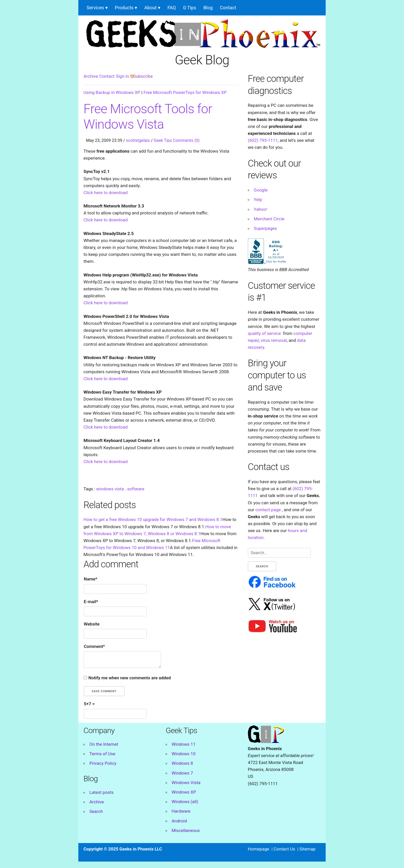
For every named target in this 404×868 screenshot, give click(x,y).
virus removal (274, 340)
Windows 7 (182, 773)
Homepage (259, 849)
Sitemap (308, 849)
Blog (208, 8)
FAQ (172, 8)
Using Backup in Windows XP (112, 92)
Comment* (94, 646)
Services (95, 8)
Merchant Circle (269, 219)
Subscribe (142, 76)
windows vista (110, 489)
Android (179, 821)
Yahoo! (260, 209)
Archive (91, 76)
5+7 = (89, 704)
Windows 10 (184, 754)
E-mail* (91, 602)
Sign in (123, 76)
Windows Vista (186, 783)
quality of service (264, 333)
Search (96, 811)
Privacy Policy (103, 763)
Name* (91, 579)
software (136, 489)
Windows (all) (185, 802)
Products (124, 8)
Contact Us (284, 849)
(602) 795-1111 (263, 140)
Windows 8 (182, 763)
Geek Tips (163, 140)
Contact (228, 8)
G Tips (190, 8)
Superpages (265, 228)
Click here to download (106, 193)
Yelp (258, 199)
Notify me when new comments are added (130, 678)
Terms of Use (102, 754)
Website (92, 624)
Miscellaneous (186, 830)
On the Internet (104, 744)
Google (261, 190)
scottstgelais (138, 140)
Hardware (181, 811)
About (150, 8)
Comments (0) (186, 140)
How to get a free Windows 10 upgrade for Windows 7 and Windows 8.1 (153, 519)
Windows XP (184, 792)
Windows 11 (184, 744)
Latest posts (102, 792)
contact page (268, 510)
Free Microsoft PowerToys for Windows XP (185, 92)
